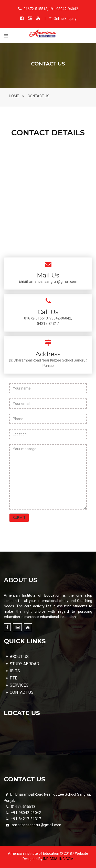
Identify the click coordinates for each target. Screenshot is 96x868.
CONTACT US (39, 96)
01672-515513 (23, 807)
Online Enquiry (63, 19)
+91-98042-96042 (26, 813)
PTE (11, 678)
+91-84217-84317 (26, 819)
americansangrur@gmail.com (36, 825)
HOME (14, 96)
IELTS (13, 671)
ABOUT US (17, 657)
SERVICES (17, 685)
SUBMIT (19, 518)
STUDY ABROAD (22, 664)
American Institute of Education (34, 853)
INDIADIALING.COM (58, 859)
